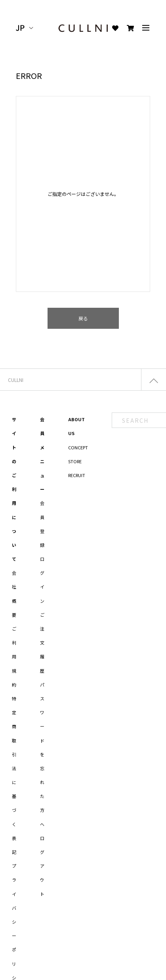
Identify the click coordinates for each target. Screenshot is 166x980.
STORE (75, 461)
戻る (83, 318)
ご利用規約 (14, 657)
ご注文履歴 (42, 643)
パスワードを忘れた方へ (42, 754)
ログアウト (42, 866)
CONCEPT (78, 447)
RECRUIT (77, 475)
